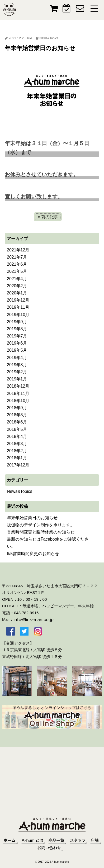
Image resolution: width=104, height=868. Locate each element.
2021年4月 (17, 279)
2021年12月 (18, 250)
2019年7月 (17, 336)
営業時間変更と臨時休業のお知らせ (41, 532)
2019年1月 (17, 379)
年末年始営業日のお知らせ (32, 518)
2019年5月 (17, 350)
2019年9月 (17, 322)
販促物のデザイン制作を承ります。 (41, 525)
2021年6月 (17, 264)
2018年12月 (18, 386)
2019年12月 (18, 300)
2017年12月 (18, 465)
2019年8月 (17, 329)
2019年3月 (17, 365)
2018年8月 (17, 415)
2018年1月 (17, 458)
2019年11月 (18, 307)
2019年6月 (17, 343)
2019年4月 (17, 358)
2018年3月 (17, 444)
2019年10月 (18, 315)
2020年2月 (17, 286)
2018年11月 (18, 394)
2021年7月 (17, 257)
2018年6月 (17, 422)
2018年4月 (17, 437)
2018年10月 (18, 401)
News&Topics (49, 38)
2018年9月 (17, 408)
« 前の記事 (48, 217)
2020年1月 (17, 293)
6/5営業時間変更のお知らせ (33, 554)
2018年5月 (17, 429)
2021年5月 (17, 271)
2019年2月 (17, 372)
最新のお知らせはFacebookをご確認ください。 (48, 543)
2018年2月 (17, 451)
